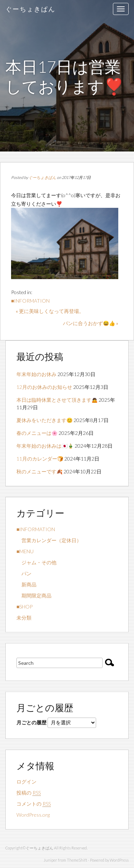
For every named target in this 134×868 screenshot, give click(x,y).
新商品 (26, 584)
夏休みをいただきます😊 (44, 420)
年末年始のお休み (36, 374)
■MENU (25, 551)
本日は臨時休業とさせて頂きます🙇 (57, 400)
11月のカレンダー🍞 (40, 459)
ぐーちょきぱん (30, 9)
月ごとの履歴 (31, 722)
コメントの (34, 804)
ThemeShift (77, 860)
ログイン (26, 782)
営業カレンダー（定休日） (49, 540)
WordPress (119, 860)
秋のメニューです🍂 (39, 471)
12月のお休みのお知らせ (44, 387)
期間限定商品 (34, 595)
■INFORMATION (30, 301)
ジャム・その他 (36, 562)
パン (24, 573)
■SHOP (24, 607)
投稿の (29, 793)
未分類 (24, 618)
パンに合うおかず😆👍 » (91, 323)
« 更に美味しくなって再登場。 (50, 311)
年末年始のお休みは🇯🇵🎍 (45, 446)
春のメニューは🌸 (37, 433)
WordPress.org (33, 815)
